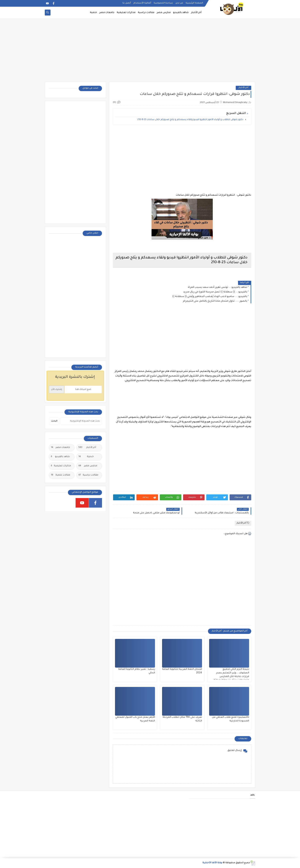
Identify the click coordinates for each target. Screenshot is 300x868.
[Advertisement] (150, 52)
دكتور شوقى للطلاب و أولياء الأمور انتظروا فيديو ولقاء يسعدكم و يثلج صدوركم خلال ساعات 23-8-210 (190, 120)
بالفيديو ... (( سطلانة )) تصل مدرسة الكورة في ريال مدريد (215, 292)
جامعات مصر (107, 13)
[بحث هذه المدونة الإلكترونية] (81, 421)
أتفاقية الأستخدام (142, 3)
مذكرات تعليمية (126, 13)
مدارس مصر (164, 13)
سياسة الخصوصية (163, 3)
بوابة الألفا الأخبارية (212, 863)
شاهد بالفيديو (181, 13)
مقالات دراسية (146, 13)
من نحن (179, 3)
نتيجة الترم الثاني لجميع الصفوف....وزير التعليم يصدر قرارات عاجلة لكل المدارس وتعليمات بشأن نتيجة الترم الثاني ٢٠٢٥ (231, 677)
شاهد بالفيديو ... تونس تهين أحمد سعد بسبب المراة (218, 287)
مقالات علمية (61, 475)
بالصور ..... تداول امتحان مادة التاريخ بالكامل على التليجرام (215, 301)
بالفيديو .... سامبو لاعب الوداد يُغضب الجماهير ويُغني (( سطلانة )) (210, 297)
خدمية (93, 13)
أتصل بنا (127, 3)
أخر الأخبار (196, 13)
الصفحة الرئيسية (194, 3)
